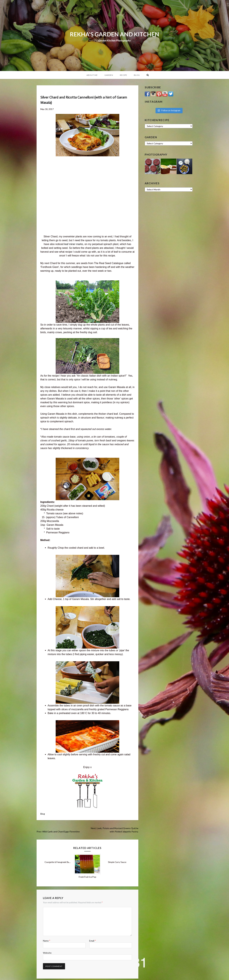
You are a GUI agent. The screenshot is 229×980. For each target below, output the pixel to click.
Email (93, 941)
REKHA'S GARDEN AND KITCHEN (114, 34)
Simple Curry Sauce (117, 862)
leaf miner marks (74, 244)
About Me (92, 75)
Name (47, 941)
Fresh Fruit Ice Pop (87, 877)
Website (47, 953)
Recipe (123, 75)
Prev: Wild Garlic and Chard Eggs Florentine (58, 832)
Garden (109, 75)
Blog (137, 75)
